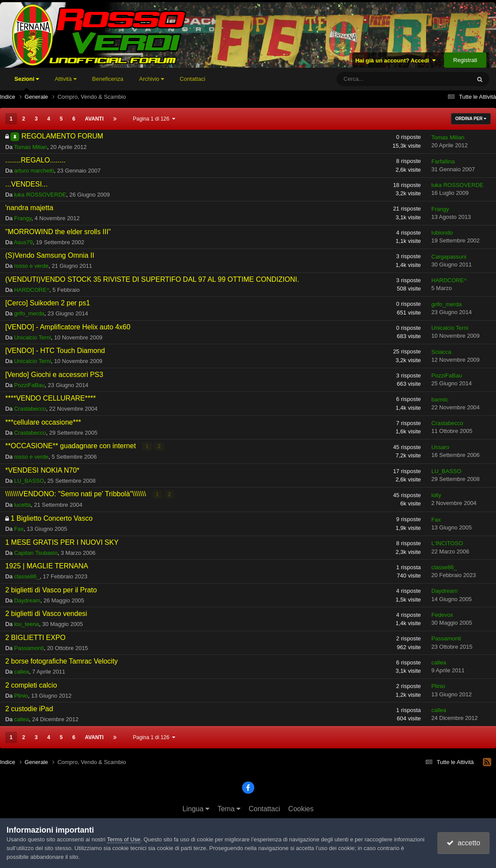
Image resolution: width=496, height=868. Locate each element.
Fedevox (442, 615)
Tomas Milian (31, 147)
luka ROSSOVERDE (40, 195)
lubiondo (442, 233)
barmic (440, 399)
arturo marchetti (34, 171)
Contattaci (193, 79)
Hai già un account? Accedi (396, 61)
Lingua (196, 809)
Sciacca (441, 352)
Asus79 (23, 242)
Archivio (151, 79)
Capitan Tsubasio (36, 553)
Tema (229, 809)
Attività (66, 79)
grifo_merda (29, 313)
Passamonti (29, 648)
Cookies (301, 809)
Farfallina (443, 161)
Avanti (94, 119)
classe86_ (27, 576)
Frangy (23, 218)
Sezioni (27, 83)
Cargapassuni (449, 257)
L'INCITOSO (447, 543)
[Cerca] (378, 79)
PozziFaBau (29, 385)
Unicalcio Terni (32, 337)
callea (21, 672)
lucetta (22, 505)
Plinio (21, 696)
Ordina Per (471, 119)
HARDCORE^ (32, 290)
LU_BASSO (29, 481)
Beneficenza (108, 79)
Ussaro (440, 447)
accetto (463, 843)
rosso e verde (31, 266)
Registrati (465, 60)
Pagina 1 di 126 (154, 119)
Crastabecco (30, 409)
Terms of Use (124, 839)
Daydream (27, 600)
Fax (19, 529)
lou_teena (26, 624)
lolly (436, 495)
